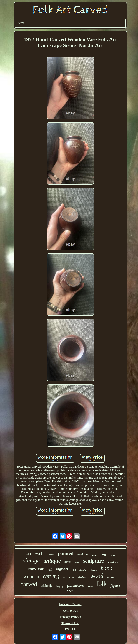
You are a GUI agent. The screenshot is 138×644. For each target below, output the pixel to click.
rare (77, 562)
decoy (94, 570)
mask (68, 562)
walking (83, 554)
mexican (36, 569)
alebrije (47, 586)
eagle (70, 590)
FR (74, 629)
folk (102, 584)
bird (74, 570)
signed (62, 569)
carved (29, 584)
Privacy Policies (70, 617)
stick (29, 554)
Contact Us (70, 611)
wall (40, 554)
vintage (31, 560)
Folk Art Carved (70, 604)
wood (97, 576)
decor (51, 555)
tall (50, 570)
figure (115, 585)
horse (90, 587)
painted (66, 553)
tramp (94, 555)
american (113, 562)
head (113, 555)
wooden (31, 576)
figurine (83, 570)
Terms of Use (70, 623)
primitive (75, 585)
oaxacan (68, 577)
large (104, 554)
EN (67, 629)
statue (82, 577)
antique (52, 561)
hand (107, 568)
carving (51, 576)
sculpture (94, 561)
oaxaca (112, 577)
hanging (60, 586)
